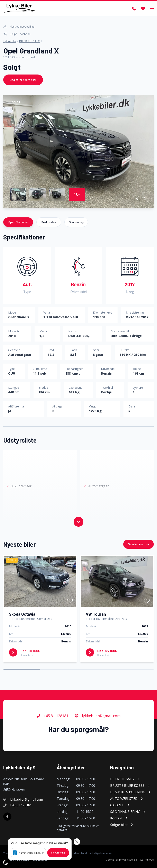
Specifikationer (18, 222)
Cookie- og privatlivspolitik (121, 860)
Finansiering (76, 222)
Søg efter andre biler (23, 80)
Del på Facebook (17, 34)
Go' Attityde (147, 860)
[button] (137, 198)
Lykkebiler (10, 41)
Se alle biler (138, 563)
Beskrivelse (49, 222)
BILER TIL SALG (30, 41)
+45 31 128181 (52, 735)
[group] (78, 151)
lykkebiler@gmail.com (98, 735)
